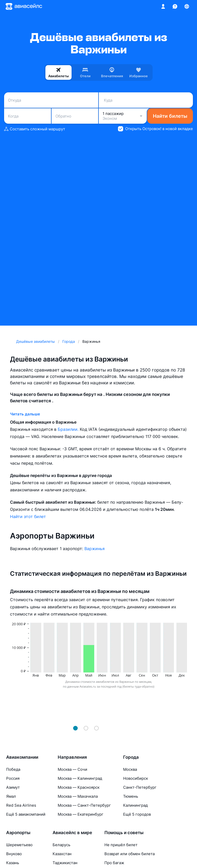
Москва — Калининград (80, 778)
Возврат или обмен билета (130, 854)
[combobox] (51, 100)
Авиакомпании (22, 757)
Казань (13, 863)
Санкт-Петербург (140, 787)
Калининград (135, 805)
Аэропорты (18, 833)
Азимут (13, 787)
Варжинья (95, 549)
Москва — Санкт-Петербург (84, 805)
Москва (130, 769)
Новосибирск (136, 778)
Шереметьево (19, 845)
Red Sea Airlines (21, 805)
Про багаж (114, 863)
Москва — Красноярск (79, 787)
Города (131, 757)
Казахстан (62, 854)
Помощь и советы (124, 833)
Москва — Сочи (72, 769)
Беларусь (61, 845)
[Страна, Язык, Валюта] (187, 6)
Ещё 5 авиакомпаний (26, 814)
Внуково (14, 854)
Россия (13, 778)
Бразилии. (69, 429)
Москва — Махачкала (78, 796)
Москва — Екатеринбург (81, 814)
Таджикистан (65, 863)
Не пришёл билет (121, 845)
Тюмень (131, 796)
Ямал (11, 796)
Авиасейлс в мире (72, 833)
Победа (13, 769)
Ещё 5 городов (137, 814)
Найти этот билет (28, 516)
